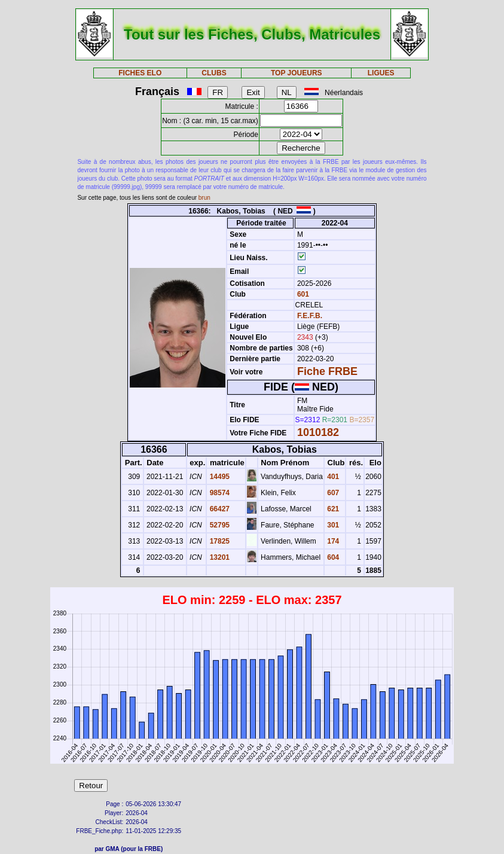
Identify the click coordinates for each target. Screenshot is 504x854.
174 (332, 541)
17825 (219, 541)
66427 (219, 509)
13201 (219, 557)
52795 (219, 525)
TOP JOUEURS (297, 73)
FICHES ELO (140, 73)
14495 (219, 477)
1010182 (318, 432)
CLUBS (214, 73)
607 (332, 493)
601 (302, 294)
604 (332, 557)
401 (332, 477)
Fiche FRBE (327, 371)
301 (332, 525)
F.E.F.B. (310, 316)
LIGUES (381, 73)
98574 (219, 493)
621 (332, 509)
